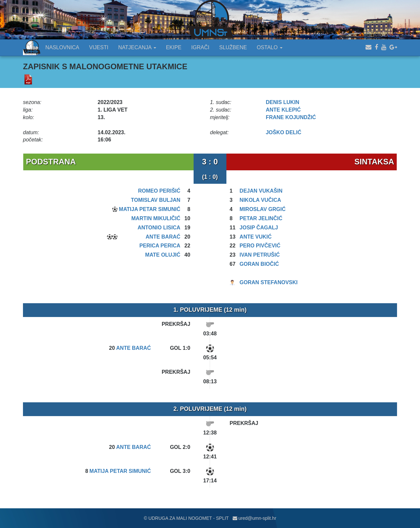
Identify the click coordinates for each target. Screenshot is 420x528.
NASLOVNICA (62, 47)
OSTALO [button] (269, 47)
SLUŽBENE (233, 47)
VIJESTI (99, 47)
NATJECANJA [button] (137, 47)
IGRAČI (200, 47)
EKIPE (174, 47)
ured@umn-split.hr (254, 518)
